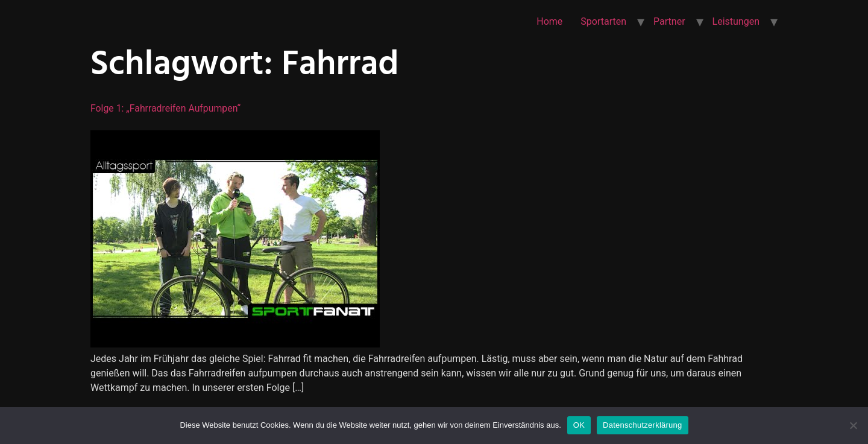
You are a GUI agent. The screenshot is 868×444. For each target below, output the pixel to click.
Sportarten (603, 21)
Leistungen (736, 21)
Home (549, 21)
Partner (669, 21)
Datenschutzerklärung (642, 425)
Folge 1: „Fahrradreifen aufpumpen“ (166, 108)
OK (579, 425)
